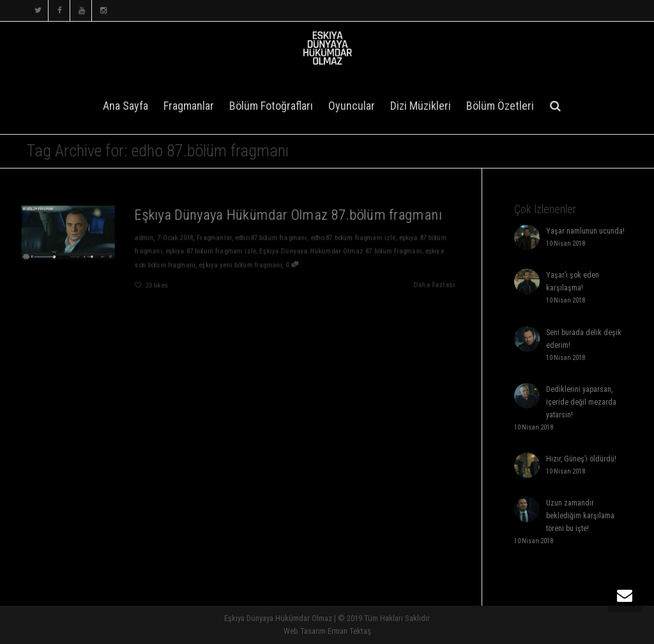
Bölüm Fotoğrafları (271, 106)
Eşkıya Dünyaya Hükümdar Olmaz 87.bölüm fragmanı (289, 214)
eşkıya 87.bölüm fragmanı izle (210, 251)
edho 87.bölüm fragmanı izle (355, 237)
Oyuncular (352, 106)
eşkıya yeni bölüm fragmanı (240, 266)
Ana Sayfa (125, 106)
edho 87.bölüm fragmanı (272, 237)
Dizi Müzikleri (421, 106)
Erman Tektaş (349, 631)
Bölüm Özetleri (500, 106)
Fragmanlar (189, 106)
